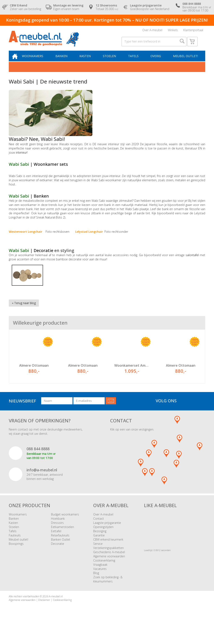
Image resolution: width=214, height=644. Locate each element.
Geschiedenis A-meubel (109, 566)
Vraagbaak (100, 578)
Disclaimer (44, 614)
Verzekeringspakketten (108, 562)
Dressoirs (57, 537)
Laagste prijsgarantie (107, 537)
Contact (99, 532)
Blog (96, 587)
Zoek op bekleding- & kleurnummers (108, 593)
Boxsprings (16, 557)
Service (98, 557)
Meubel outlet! (185, 61)
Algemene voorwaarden (109, 570)
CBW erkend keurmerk (108, 553)
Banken (65, 61)
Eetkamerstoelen (62, 541)
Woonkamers (37, 61)
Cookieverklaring (104, 574)
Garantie (99, 549)
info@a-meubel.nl (42, 484)
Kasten (88, 61)
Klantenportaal (193, 31)
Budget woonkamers (65, 528)
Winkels (173, 31)
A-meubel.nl (56, 610)
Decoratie (44, 255)
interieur (21, 157)
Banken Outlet (61, 553)
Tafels (134, 61)
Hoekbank (58, 532)
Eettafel (56, 545)
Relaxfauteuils (60, 549)
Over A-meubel (152, 31)
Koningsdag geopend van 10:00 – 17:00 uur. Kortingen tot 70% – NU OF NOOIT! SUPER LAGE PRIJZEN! (107, 20)
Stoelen (111, 61)
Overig (156, 61)
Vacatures (100, 583)
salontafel (193, 260)
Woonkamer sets (51, 169)
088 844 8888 (38, 463)
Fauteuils (15, 549)
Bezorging (100, 545)
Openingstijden (103, 541)
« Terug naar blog (24, 308)
